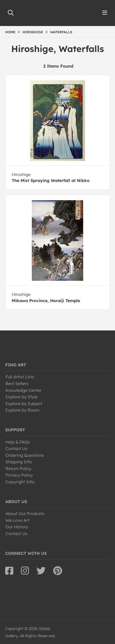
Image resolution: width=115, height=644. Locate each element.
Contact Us (16, 448)
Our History (17, 527)
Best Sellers (17, 383)
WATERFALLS (61, 32)
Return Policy (18, 469)
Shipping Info (19, 462)
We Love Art (17, 520)
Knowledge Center (23, 390)
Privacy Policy (19, 475)
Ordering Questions (25, 455)
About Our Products (25, 513)
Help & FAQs (18, 442)
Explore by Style (22, 397)
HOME (10, 32)
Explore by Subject (24, 404)
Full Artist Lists (20, 377)
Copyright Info (20, 482)
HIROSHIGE (33, 32)
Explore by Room (23, 410)
